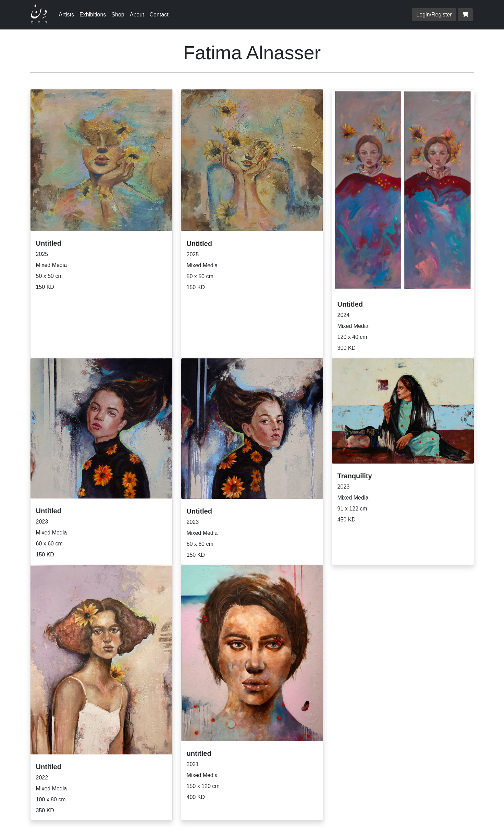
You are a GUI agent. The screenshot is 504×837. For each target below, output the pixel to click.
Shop (118, 15)
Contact (159, 15)
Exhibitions (93, 15)
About (137, 15)
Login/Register (434, 15)
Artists (66, 15)
